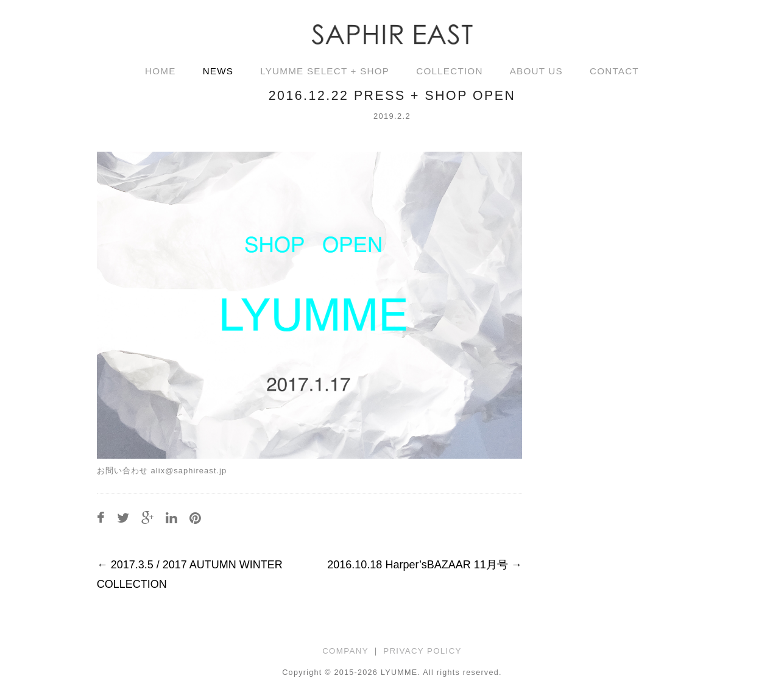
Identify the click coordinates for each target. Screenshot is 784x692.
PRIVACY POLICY (422, 651)
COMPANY (345, 651)
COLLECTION (449, 71)
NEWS (218, 71)
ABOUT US (536, 71)
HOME (161, 71)
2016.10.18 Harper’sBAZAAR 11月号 (425, 565)
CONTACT (614, 71)
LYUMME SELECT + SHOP (325, 71)
